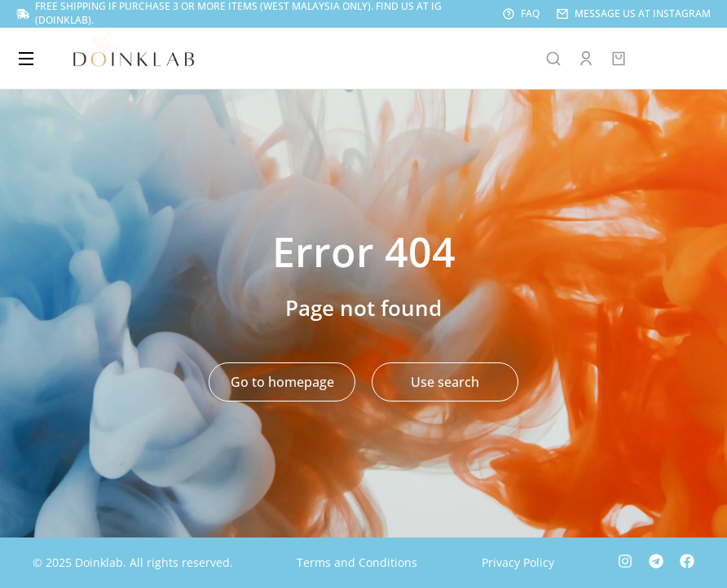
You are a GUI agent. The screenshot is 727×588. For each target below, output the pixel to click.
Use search (445, 382)
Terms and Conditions (357, 562)
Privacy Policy (518, 562)
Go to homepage (282, 382)
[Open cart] (619, 59)
